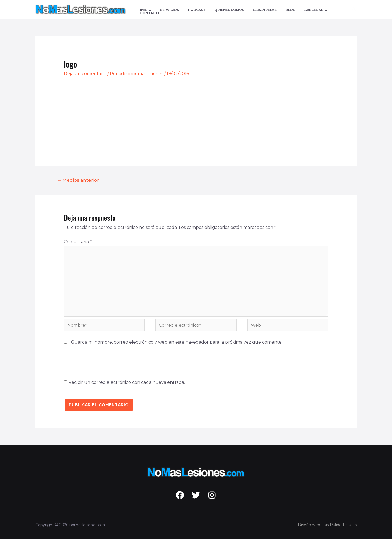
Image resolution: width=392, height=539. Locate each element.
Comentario (78, 242)
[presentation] (104, 361)
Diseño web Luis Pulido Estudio (327, 525)
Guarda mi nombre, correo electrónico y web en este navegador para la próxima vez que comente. (177, 342)
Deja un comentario (85, 74)
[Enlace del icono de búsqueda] (354, 10)
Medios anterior (78, 180)
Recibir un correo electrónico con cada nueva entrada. (127, 382)
